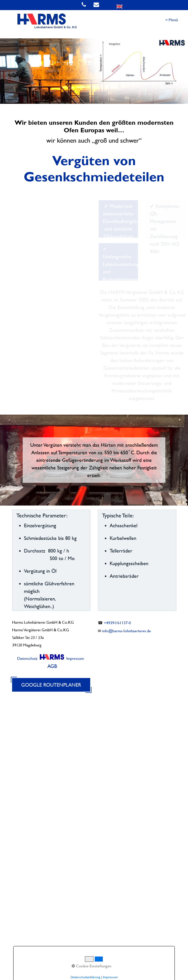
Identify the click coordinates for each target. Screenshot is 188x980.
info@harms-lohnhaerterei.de (127, 631)
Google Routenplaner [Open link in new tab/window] (51, 685)
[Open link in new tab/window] (106, 5)
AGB (52, 666)
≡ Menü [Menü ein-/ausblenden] (172, 20)
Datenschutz (27, 658)
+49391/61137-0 (117, 623)
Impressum (75, 658)
